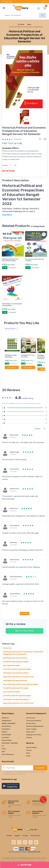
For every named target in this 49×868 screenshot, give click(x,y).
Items (29, 24)
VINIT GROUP (41, 851)
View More (24, 606)
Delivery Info (30, 725)
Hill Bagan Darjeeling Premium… (41, 357)
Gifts (3, 744)
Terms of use (35, 828)
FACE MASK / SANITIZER (10, 736)
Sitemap (29, 730)
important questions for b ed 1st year (18, 669)
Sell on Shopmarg (8, 747)
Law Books (5, 730)
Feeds (28, 749)
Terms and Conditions (34, 713)
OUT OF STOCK (8, 171)
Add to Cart (12, 367)
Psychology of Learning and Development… (12, 305)
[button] (11, 779)
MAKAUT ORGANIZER (9, 716)
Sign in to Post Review (25, 623)
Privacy (25, 828)
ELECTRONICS (6, 727)
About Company (32, 740)
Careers (29, 743)
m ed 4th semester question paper (17, 662)
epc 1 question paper (12, 658)
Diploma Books (7, 733)
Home (21, 24)
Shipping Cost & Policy (34, 727)
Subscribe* (40, 761)
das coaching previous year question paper (21, 677)
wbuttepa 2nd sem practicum (15, 651)
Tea (3, 739)
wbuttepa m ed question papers (16, 666)
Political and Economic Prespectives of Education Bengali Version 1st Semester (23, 646)
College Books (7, 713)
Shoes (4, 741)
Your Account (31, 711)
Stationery (5, 711)
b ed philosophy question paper (16, 654)
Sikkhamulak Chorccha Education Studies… (10, 260)
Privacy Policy (31, 716)
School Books (6, 719)
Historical (7, 641)
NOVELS (4, 725)
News (28, 746)
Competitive (6, 722)
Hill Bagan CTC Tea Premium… (28, 356)
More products (11, 328)
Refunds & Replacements (35, 719)
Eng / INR (7, 2)
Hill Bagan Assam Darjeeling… (11, 356)
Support (17, 828)
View (44, 1)
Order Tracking (31, 722)
